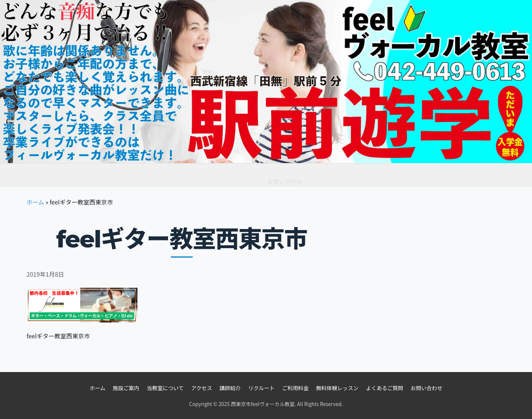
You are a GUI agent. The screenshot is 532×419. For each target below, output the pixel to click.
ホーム (43, 175)
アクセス (202, 388)
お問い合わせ (285, 175)
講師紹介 (230, 388)
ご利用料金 (120, 177)
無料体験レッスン (173, 179)
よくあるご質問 (232, 180)
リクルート (262, 388)
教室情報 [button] (78, 176)
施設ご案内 (126, 388)
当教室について (165, 388)
